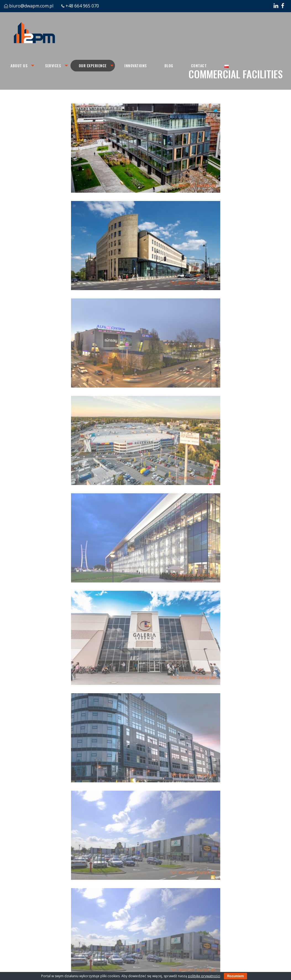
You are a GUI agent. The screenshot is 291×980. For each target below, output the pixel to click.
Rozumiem (236, 976)
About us (19, 65)
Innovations (137, 65)
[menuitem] (19, 66)
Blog (170, 65)
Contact (200, 65)
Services (53, 65)
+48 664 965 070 (82, 6)
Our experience (94, 65)
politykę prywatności (204, 976)
